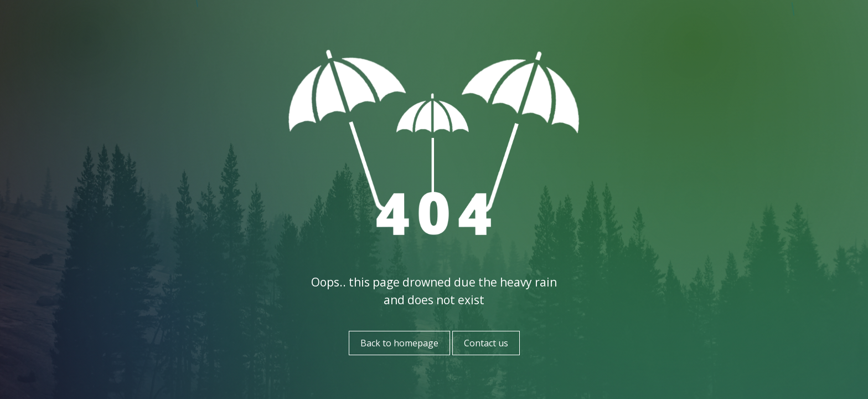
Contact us (486, 343)
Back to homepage (399, 343)
